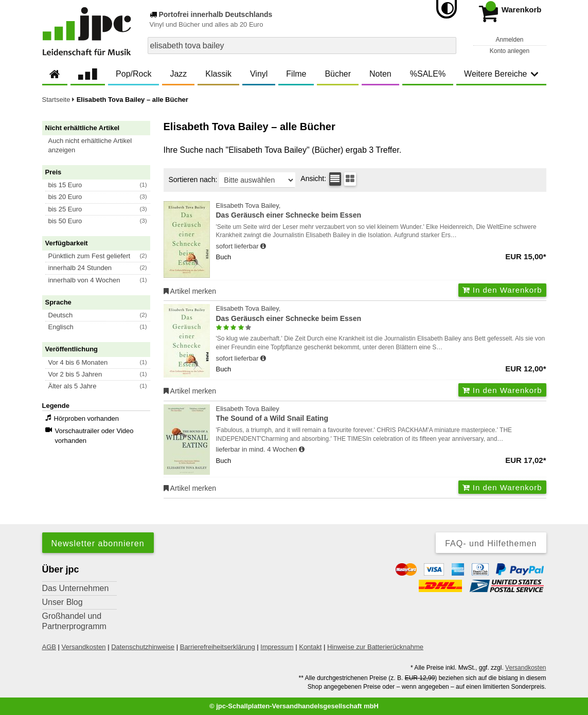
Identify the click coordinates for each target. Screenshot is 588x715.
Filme (296, 74)
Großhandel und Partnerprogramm (74, 621)
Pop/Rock (133, 74)
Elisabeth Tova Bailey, (381, 211)
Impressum (277, 647)
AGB (49, 647)
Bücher (338, 74)
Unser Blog (63, 602)
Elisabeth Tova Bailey (381, 414)
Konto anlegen (510, 51)
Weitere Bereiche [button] (501, 74)
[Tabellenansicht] (335, 179)
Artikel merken (190, 291)
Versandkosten (84, 647)
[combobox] (302, 46)
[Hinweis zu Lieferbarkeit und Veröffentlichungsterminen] (263, 246)
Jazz (178, 74)
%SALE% (428, 74)
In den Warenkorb (502, 290)
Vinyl (259, 74)
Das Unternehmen (76, 588)
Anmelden (509, 40)
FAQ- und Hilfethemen (491, 543)
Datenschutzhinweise (143, 647)
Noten (380, 74)
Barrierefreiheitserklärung (218, 647)
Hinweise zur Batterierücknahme (375, 647)
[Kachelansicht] (350, 179)
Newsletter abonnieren (98, 543)
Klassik (218, 74)
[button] (101, 146)
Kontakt (310, 647)
